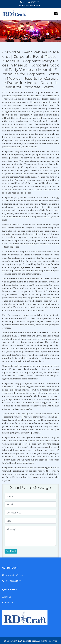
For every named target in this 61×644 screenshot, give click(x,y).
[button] (5, 31)
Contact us (8, 602)
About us (7, 597)
